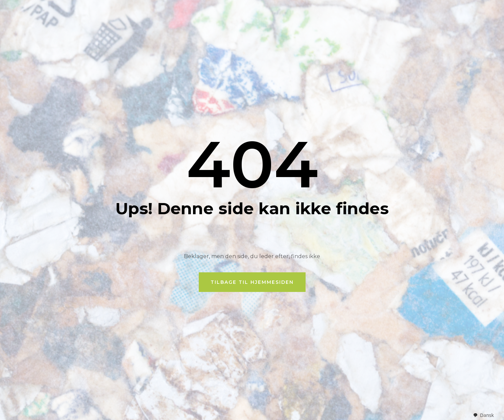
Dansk (483, 415)
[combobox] (483, 415)
